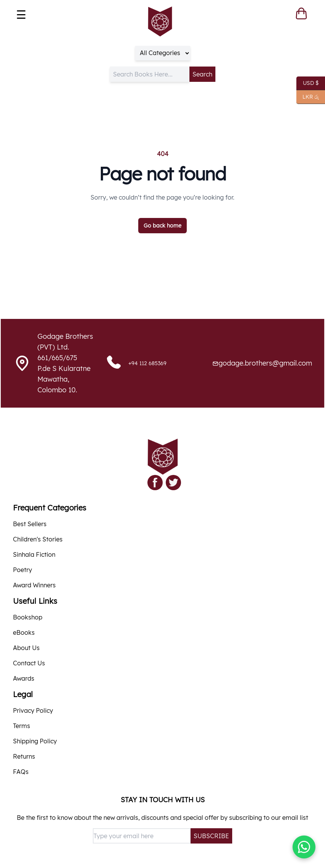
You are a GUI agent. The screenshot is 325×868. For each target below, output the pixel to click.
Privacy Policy (33, 710)
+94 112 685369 (147, 363)
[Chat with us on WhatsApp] (304, 847)
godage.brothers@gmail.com (265, 363)
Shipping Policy (35, 741)
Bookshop (28, 617)
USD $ (308, 83)
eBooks (24, 632)
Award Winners (34, 585)
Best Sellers (30, 524)
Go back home (162, 226)
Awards (24, 678)
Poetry (23, 570)
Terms (22, 726)
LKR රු (308, 97)
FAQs (21, 772)
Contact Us (29, 663)
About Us (26, 648)
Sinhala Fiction (34, 554)
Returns (24, 756)
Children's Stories (38, 539)
